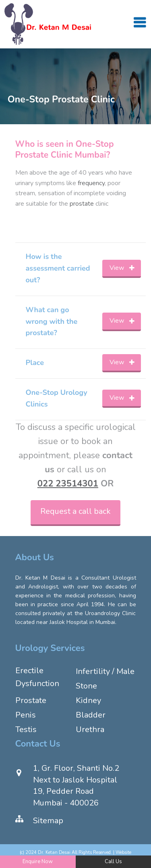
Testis (26, 729)
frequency (91, 183)
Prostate (31, 700)
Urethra (90, 729)
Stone (86, 686)
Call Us (113, 862)
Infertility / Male (105, 671)
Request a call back (75, 511)
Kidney (88, 700)
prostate (82, 204)
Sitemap (48, 821)
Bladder (91, 715)
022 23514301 (68, 484)
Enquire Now (38, 862)
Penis (26, 715)
